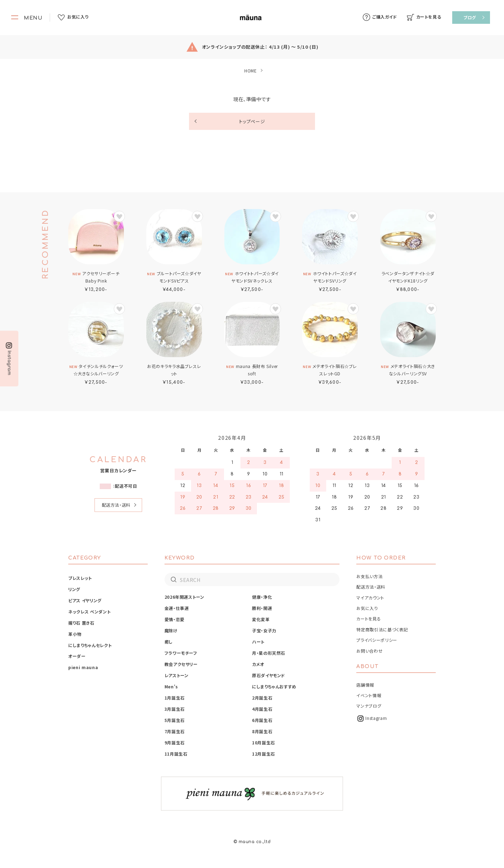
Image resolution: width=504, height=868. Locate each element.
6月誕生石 (262, 720)
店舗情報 (365, 685)
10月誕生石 (264, 742)
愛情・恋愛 (174, 619)
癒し (169, 642)
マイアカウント (370, 598)
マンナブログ (369, 706)
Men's (171, 686)
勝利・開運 (262, 608)
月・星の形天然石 (269, 653)
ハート (258, 642)
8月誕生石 (262, 731)
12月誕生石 (264, 754)
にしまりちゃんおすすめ (274, 686)
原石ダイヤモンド (269, 675)
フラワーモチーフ (181, 653)
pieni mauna (83, 667)
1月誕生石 (175, 698)
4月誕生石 (262, 709)
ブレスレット (80, 578)
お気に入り (367, 608)
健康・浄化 (262, 597)
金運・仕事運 (177, 608)
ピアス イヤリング (85, 600)
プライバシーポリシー (377, 640)
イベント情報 (369, 695)
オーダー (77, 656)
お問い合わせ (369, 651)
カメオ (258, 664)
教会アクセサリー (181, 664)
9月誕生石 (175, 742)
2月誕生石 (262, 698)
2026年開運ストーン (184, 597)
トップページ (252, 121)
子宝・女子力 (264, 630)
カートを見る (369, 619)
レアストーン (177, 675)
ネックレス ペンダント (89, 612)
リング (74, 589)
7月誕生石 (175, 731)
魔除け (171, 630)
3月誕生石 (175, 709)
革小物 (75, 634)
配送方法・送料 (116, 505)
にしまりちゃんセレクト (90, 645)
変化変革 (261, 619)
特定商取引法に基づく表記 (382, 629)
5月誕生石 (175, 720)
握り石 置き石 (81, 623)
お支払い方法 (369, 576)
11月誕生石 (176, 754)
